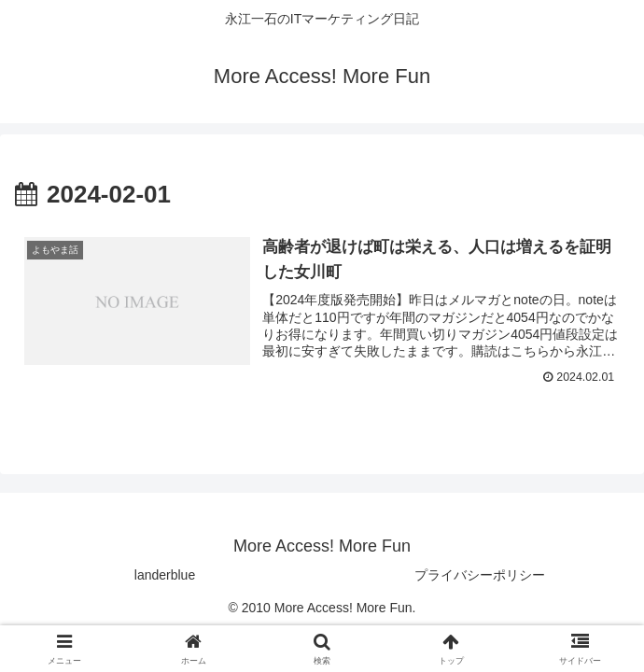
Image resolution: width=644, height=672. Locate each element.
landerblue (165, 575)
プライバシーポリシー (480, 575)
